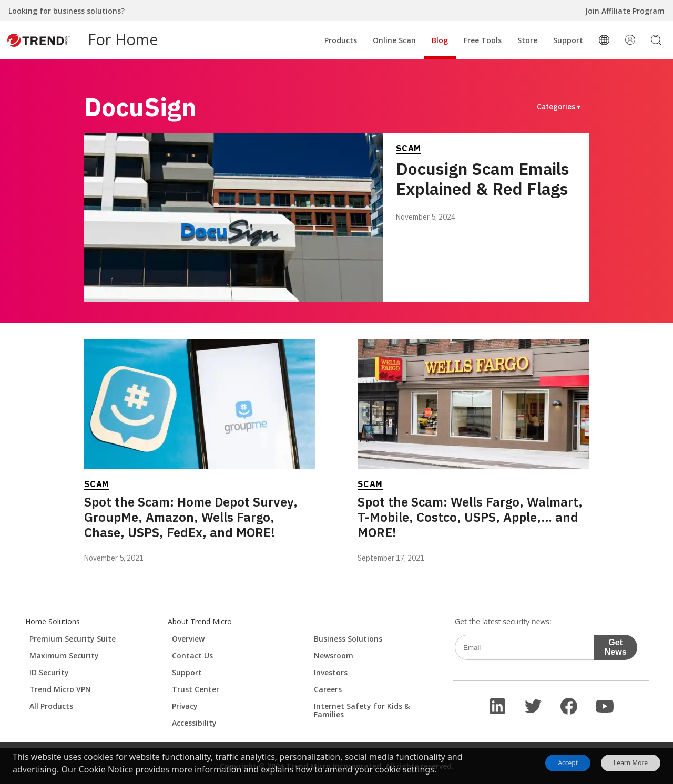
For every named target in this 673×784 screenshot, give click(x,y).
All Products (51, 706)
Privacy (185, 706)
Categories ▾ (559, 107)
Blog (440, 40)
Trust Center (196, 689)
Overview (188, 639)
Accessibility (194, 723)
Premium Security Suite (73, 639)
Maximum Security (64, 656)
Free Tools (483, 40)
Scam (409, 148)
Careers (328, 689)
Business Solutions (348, 639)
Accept (568, 763)
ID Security (49, 672)
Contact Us (192, 656)
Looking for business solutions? (67, 11)
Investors (331, 672)
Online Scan (394, 40)
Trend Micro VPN (60, 689)
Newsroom (334, 656)
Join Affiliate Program (625, 11)
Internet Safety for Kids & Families (362, 710)
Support (568, 40)
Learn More (631, 763)
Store (527, 40)
